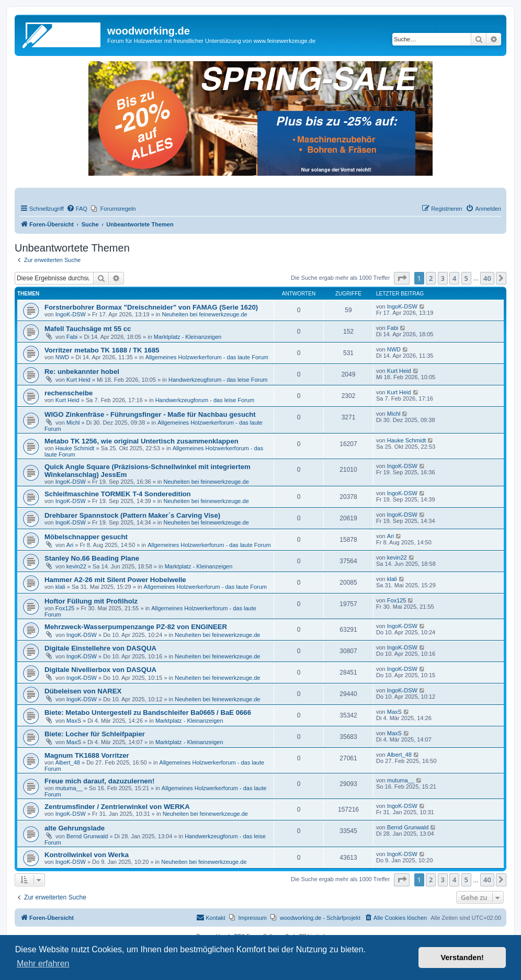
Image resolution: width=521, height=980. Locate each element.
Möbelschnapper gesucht (86, 537)
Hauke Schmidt (75, 448)
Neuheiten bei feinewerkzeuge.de (204, 314)
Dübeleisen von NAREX (83, 691)
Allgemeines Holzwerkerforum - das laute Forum (207, 357)
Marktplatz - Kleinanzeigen (188, 337)
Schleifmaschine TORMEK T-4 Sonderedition (118, 494)
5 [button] (466, 278)
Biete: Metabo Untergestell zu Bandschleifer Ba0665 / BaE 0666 (148, 713)
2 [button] (431, 278)
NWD (62, 357)
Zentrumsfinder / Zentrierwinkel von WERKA (117, 807)
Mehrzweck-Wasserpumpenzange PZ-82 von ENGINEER (136, 627)
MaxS (74, 721)
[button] (402, 278)
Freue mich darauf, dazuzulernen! (99, 781)
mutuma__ (69, 788)
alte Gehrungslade (75, 828)
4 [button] (454, 278)
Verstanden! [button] (462, 958)
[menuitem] (77, 209)
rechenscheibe (69, 393)
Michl (73, 423)
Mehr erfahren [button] (43, 964)
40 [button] (487, 278)
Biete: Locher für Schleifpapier (95, 734)
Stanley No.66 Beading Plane (92, 558)
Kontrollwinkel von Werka (87, 855)
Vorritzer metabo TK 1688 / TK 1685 (102, 350)
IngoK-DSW (71, 314)
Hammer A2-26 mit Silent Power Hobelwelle (115, 580)
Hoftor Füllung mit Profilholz (91, 601)
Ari (70, 545)
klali (60, 587)
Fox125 (65, 608)
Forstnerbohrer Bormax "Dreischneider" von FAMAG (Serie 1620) (151, 307)
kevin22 (76, 566)
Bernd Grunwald (87, 836)
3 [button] (443, 278)
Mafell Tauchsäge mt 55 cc (88, 329)
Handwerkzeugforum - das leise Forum (218, 380)
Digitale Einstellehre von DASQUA (100, 648)
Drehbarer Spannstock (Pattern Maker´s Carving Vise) (132, 515)
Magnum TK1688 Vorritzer (87, 755)
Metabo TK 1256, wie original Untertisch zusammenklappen (141, 441)
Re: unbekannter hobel (82, 372)
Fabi (72, 337)
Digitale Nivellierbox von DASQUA (100, 670)
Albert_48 (68, 762)
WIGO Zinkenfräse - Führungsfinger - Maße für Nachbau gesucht (150, 414)
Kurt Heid (78, 380)
